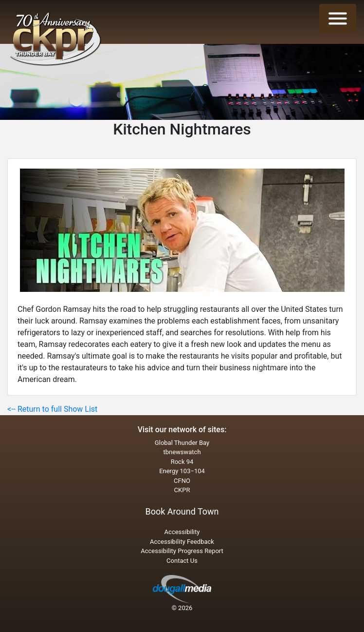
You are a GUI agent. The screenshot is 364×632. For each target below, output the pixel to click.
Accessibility (182, 532)
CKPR (182, 490)
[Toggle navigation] (338, 19)
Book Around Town (182, 511)
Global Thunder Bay (182, 443)
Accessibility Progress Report (182, 551)
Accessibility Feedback (182, 542)
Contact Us (182, 561)
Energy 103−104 (182, 471)
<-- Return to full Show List (52, 409)
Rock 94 (182, 462)
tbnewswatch (182, 452)
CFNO (182, 481)
